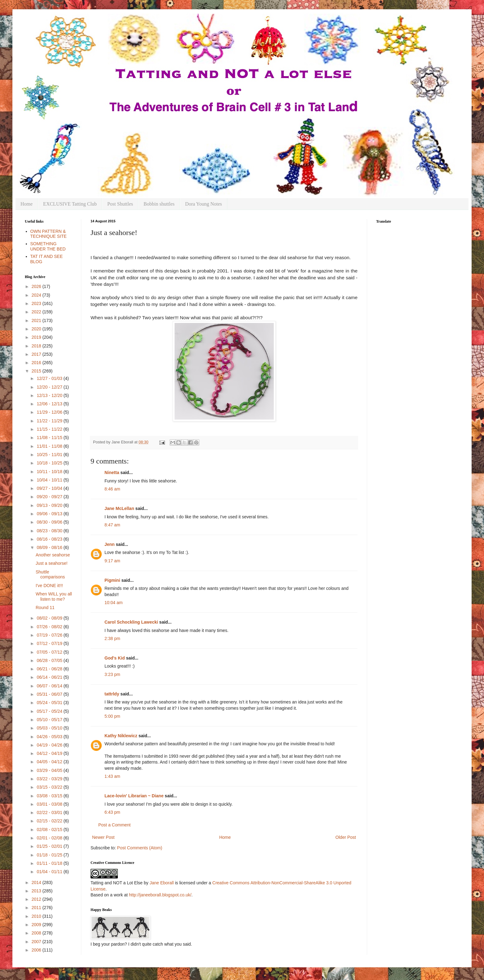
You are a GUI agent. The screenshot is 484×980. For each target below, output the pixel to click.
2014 (37, 882)
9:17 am (112, 561)
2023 (37, 303)
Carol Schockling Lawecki (131, 622)
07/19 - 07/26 (50, 635)
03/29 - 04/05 (50, 770)
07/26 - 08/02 (50, 627)
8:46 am (112, 489)
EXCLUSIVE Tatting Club (70, 204)
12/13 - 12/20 (50, 395)
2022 (37, 312)
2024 (37, 295)
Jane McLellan (119, 508)
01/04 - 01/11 (50, 872)
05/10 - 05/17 (50, 720)
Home (27, 204)
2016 (37, 363)
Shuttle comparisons (50, 575)
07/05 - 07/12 (50, 652)
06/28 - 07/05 (50, 660)
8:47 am (112, 525)
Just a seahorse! (52, 563)
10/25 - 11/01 (50, 455)
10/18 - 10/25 (50, 463)
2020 (37, 329)
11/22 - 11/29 (50, 421)
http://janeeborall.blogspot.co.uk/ (160, 895)
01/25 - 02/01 (50, 846)
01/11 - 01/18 (50, 863)
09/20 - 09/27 (50, 497)
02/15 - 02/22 (50, 821)
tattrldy (112, 694)
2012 (37, 899)
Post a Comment (114, 825)
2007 (37, 942)
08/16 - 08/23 (50, 539)
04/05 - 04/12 (50, 762)
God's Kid (115, 658)
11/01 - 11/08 (50, 446)
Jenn (110, 544)
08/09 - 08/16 (50, 547)
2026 (37, 286)
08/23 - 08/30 (50, 531)
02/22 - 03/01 (50, 812)
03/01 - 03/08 (50, 804)
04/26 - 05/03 (50, 737)
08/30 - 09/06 (50, 522)
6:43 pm (112, 812)
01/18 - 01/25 (50, 855)
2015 (37, 371)
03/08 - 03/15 (50, 796)
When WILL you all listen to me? (54, 597)
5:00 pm (112, 716)
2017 (37, 354)
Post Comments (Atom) (140, 848)
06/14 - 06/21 (50, 677)
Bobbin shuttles (159, 204)
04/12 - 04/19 (50, 753)
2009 (37, 925)
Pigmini (112, 580)
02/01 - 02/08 (50, 838)
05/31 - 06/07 (50, 694)
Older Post (346, 837)
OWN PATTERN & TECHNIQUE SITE (49, 234)
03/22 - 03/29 (50, 779)
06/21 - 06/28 (50, 669)
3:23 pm (112, 674)
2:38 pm (112, 638)
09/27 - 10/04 (50, 488)
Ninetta (112, 473)
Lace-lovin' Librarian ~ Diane (134, 796)
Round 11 (45, 608)
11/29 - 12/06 (50, 412)
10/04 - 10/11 (50, 480)
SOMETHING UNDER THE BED (48, 246)
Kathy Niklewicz (121, 736)
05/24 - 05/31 (50, 703)
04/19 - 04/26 (50, 745)
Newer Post (103, 837)
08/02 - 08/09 (50, 618)
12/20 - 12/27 (50, 387)
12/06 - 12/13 (50, 404)
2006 (37, 950)
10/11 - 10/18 (50, 472)
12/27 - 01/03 (50, 378)
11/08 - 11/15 (50, 438)
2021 (37, 320)
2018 (37, 346)
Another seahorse (53, 555)
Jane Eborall (162, 883)
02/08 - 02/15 (50, 830)
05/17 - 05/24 (50, 711)
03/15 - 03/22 (50, 787)
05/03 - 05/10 (50, 728)
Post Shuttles (120, 204)
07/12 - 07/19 (50, 643)
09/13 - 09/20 (50, 505)
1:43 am (112, 776)
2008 (37, 933)
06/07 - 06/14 (50, 686)
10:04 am (113, 603)
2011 (37, 908)
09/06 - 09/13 (50, 514)
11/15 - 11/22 (50, 429)
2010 (37, 916)
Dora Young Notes (204, 204)
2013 (37, 891)
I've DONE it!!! (49, 586)
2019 (37, 337)
